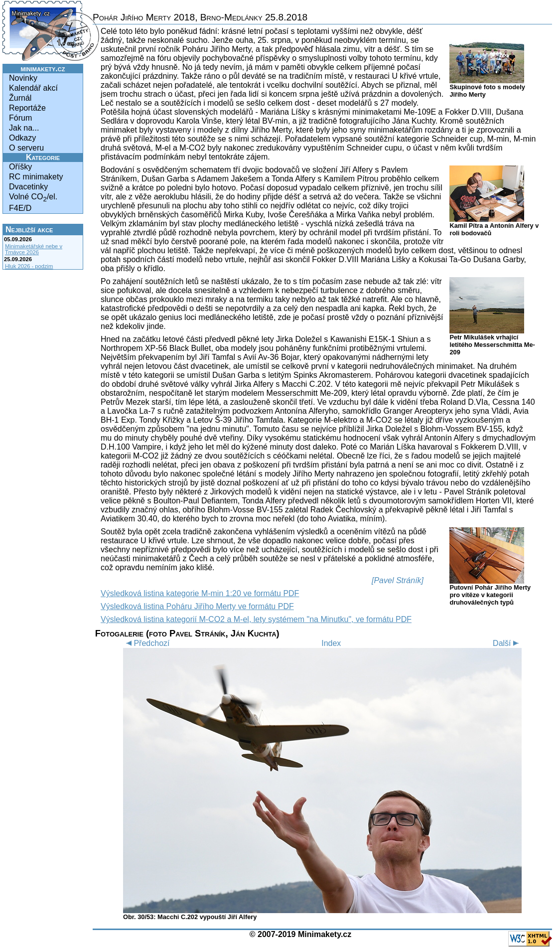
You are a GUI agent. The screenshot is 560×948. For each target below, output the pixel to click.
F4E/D (20, 208)
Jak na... (24, 128)
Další (507, 643)
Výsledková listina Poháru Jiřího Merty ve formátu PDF (197, 606)
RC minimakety (36, 177)
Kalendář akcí (33, 88)
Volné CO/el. (33, 198)
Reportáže (27, 108)
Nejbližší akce (29, 230)
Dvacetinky (28, 187)
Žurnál (20, 98)
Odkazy (22, 138)
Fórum (20, 118)
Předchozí (146, 643)
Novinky (23, 78)
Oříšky (20, 167)
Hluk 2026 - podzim (29, 266)
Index (331, 643)
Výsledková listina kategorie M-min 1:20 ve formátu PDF (200, 593)
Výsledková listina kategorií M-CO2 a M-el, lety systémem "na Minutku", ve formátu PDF (256, 619)
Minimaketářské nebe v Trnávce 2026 (34, 249)
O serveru (26, 148)
